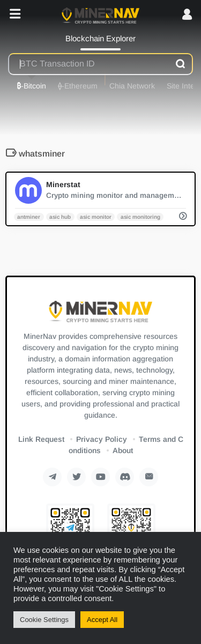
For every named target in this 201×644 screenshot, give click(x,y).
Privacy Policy (102, 439)
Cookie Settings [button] (44, 620)
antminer (29, 216)
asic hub (60, 216)
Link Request (41, 439)
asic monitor (96, 216)
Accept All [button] (102, 620)
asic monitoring (140, 216)
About (123, 450)
